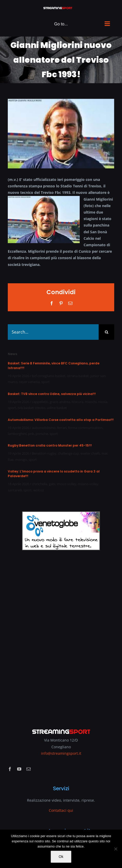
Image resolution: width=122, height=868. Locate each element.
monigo (21, 460)
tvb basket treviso (32, 408)
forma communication (85, 428)
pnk (31, 434)
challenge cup (68, 453)
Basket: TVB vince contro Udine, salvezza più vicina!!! (52, 394)
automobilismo (44, 428)
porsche (42, 434)
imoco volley (67, 484)
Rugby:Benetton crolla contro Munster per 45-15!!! (50, 445)
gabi (52, 484)
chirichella (40, 484)
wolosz (39, 490)
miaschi (91, 402)
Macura (77, 402)
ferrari (62, 428)
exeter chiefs (90, 453)
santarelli (15, 490)
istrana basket (78, 376)
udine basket (57, 408)
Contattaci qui (61, 810)
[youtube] (19, 769)
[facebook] (10, 769)
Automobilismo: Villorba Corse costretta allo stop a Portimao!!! (61, 420)
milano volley (88, 484)
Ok (61, 857)
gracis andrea (60, 402)
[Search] (106, 332)
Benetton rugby (44, 453)
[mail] (29, 769)
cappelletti (40, 402)
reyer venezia (29, 382)
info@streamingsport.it (61, 753)
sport (45, 382)
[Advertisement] (61, 636)
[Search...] (53, 332)
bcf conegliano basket (49, 376)
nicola (103, 402)
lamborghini (17, 434)
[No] (116, 849)
